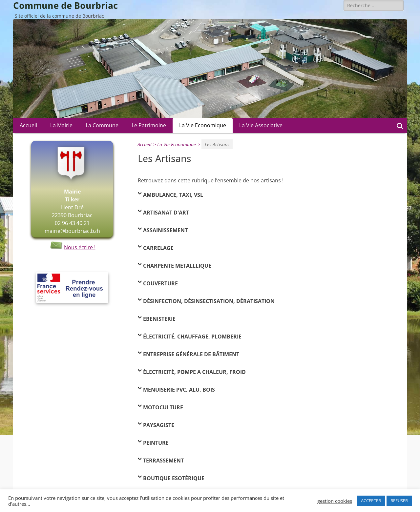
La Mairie (61, 125)
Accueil (28, 125)
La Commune (102, 125)
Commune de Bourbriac (65, 6)
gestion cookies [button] (335, 501)
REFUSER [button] (399, 501)
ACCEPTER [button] (371, 501)
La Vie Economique (203, 125)
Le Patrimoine (149, 125)
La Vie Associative (261, 125)
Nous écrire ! (72, 247)
